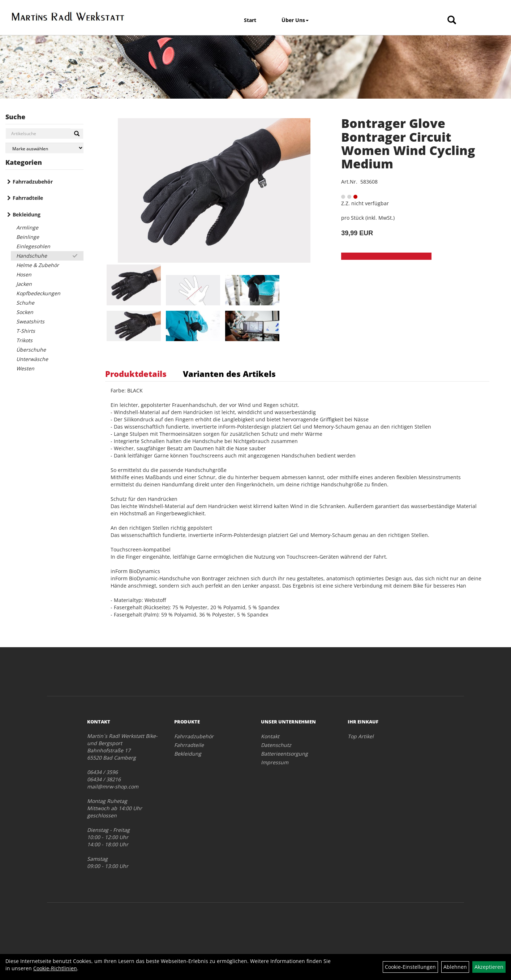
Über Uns (295, 20)
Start (250, 20)
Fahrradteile (28, 198)
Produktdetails (136, 374)
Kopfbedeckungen (38, 293)
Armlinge (27, 227)
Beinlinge (28, 237)
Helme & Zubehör (38, 265)
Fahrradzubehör (33, 182)
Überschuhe (31, 350)
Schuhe (25, 303)
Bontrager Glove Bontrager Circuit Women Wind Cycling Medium (408, 143)
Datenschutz (276, 745)
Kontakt (270, 736)
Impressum (275, 762)
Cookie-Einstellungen (410, 967)
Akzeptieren (489, 967)
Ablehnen (455, 967)
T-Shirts (26, 331)
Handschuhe (32, 256)
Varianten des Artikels (229, 374)
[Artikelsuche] (452, 20)
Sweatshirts (30, 321)
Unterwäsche (32, 359)
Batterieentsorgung (284, 754)
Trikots (24, 340)
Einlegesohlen (33, 246)
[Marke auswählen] (44, 148)
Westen (25, 368)
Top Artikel (361, 736)
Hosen (24, 274)
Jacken (24, 284)
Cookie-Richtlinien (55, 968)
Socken (25, 312)
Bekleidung (27, 214)
